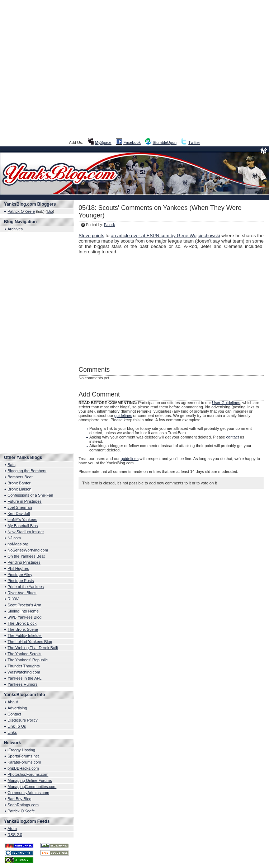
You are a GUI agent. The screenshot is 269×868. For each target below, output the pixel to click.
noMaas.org (18, 544)
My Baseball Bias (23, 526)
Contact (14, 714)
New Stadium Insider (26, 532)
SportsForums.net (23, 756)
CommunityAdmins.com (28, 793)
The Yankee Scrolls (24, 654)
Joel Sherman (20, 507)
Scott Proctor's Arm (24, 605)
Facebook (132, 142)
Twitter (194, 142)
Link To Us (17, 726)
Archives (15, 229)
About (13, 702)
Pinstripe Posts (21, 581)
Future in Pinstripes (25, 501)
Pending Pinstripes (24, 562)
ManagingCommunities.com (32, 787)
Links (12, 732)
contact (233, 437)
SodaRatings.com (23, 805)
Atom (12, 829)
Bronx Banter (19, 483)
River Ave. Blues (22, 593)
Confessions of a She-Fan (30, 495)
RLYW (13, 599)
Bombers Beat (20, 477)
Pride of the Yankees (26, 587)
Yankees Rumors (23, 684)
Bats (11, 465)
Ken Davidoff (19, 513)
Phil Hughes (18, 568)
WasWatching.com (24, 672)
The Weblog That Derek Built (33, 648)
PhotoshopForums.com (28, 774)
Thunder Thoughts (24, 666)
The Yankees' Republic (28, 660)
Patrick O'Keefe (21, 211)
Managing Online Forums (30, 780)
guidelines (123, 416)
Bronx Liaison (20, 489)
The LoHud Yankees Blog (30, 642)
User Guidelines (226, 403)
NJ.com (14, 538)
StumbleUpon (165, 142)
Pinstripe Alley (20, 574)
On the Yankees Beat (26, 556)
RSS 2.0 (15, 835)
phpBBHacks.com (23, 768)
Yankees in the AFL (25, 678)
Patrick (110, 225)
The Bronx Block (22, 623)
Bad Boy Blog (20, 799)
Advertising (17, 708)
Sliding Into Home (23, 611)
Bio (50, 211)
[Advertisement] (135, 69)
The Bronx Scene (23, 629)
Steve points (91, 236)
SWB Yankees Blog (25, 617)
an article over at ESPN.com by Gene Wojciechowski (166, 236)
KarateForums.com (24, 762)
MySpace (103, 142)
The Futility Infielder (25, 635)
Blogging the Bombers (27, 471)
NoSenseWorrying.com (28, 550)
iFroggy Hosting (21, 750)
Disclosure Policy (23, 720)
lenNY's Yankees (22, 520)
